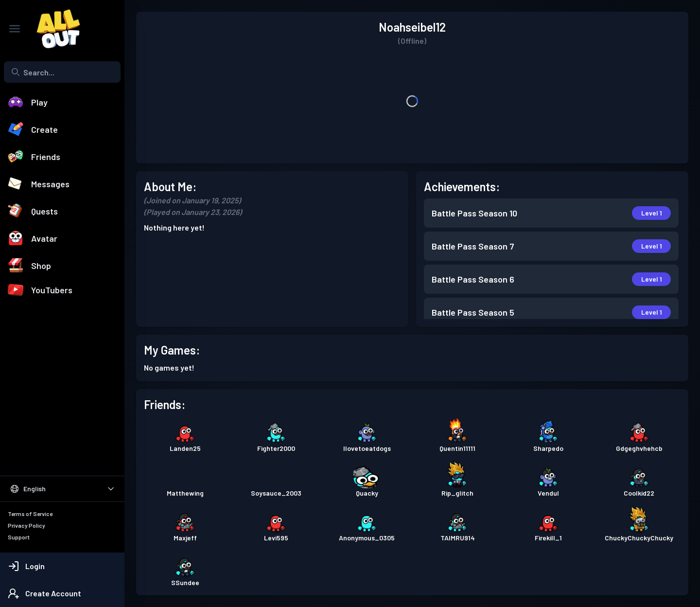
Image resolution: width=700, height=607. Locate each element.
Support (19, 537)
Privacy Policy (26, 525)
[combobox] (62, 72)
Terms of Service (30, 514)
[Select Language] (62, 489)
